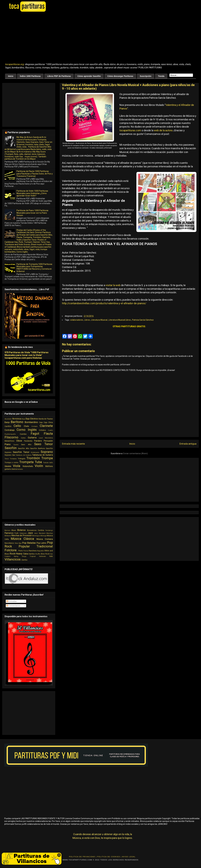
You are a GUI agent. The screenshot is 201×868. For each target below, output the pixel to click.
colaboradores (77, 320)
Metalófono (9, 441)
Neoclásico (9, 543)
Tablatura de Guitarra (24, 455)
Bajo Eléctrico (32, 419)
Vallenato (42, 556)
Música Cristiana (45, 539)
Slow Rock (45, 554)
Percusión (48, 441)
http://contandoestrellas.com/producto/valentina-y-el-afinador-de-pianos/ (104, 303)
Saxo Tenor (44, 444)
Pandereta (28, 441)
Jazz (30, 533)
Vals (51, 556)
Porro (21, 551)
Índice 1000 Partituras (30, 76)
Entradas (11, 601)
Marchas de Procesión (22, 535)
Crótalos (42, 430)
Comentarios (13, 606)
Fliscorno (11, 437)
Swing (16, 556)
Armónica (17, 419)
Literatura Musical (99, 320)
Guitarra (32, 438)
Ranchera (33, 551)
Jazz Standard (40, 533)
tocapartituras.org (14, 64)
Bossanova (32, 530)
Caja (41, 422)
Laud (41, 438)
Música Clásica (22, 539)
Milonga (43, 536)
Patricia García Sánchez (143, 320)
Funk (16, 533)
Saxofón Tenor (21, 452)
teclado (20, 469)
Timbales (13, 459)
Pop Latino (42, 543)
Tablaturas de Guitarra (42, 455)
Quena (16, 445)
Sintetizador (35, 452)
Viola (17, 466)
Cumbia (41, 530)
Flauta (48, 433)
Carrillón (8, 426)
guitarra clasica (11, 469)
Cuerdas (23, 434)
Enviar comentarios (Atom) (135, 453)
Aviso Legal (129, 857)
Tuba (38, 462)
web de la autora (163, 130)
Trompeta (26, 462)
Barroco (7, 530)
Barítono (17, 422)
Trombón (33, 458)
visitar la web (113, 285)
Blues (14, 530)
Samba (32, 554)
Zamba (24, 560)
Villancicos (13, 559)
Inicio (11, 76)
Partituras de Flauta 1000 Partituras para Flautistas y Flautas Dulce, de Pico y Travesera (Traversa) (35, 174)
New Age (18, 543)
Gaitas (23, 438)
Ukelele (8, 466)
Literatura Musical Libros (120, 320)
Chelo (26, 426)
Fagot (35, 433)
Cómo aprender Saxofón (89, 76)
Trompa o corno (11, 462)
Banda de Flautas (46, 419)
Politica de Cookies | (109, 857)
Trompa (47, 458)
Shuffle (38, 554)
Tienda (161, 76)
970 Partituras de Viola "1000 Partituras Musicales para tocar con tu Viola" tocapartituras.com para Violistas (26, 355)
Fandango (49, 530)
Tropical (33, 556)
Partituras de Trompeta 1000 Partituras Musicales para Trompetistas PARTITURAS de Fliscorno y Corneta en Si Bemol (34, 268)
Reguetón (40, 551)
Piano (8, 444)
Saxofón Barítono (38, 448)
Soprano (47, 452)
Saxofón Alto (24, 448)
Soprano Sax (10, 455)
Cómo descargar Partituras (120, 76)
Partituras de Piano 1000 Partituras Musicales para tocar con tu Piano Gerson (32, 213)
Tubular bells (48, 463)
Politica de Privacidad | (83, 857)
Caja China (48, 422)
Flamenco (9, 533)
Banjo (7, 422)
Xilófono (49, 466)
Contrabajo (10, 430)
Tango (24, 556)
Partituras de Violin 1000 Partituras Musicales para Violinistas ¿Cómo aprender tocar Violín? (32, 193)
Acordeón (8, 419)
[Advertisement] (44, 37)
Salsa (26, 554)
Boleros (21, 530)
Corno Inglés (27, 430)
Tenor (7, 459)
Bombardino (31, 422)
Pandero (38, 441)
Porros (26, 551)
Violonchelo (28, 466)
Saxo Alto (26, 444)
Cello (17, 426)
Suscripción (146, 76)
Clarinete (46, 426)
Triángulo (22, 459)
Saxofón (11, 448)
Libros (87, 320)
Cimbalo (34, 426)
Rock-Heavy (16, 554)
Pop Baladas (29, 543)
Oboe (19, 441)
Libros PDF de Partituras (59, 76)
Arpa (23, 419)
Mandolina (49, 438)
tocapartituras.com (130, 130)
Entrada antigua (188, 444)
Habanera (23, 533)
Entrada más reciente (73, 444)
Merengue (36, 536)
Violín (39, 466)
